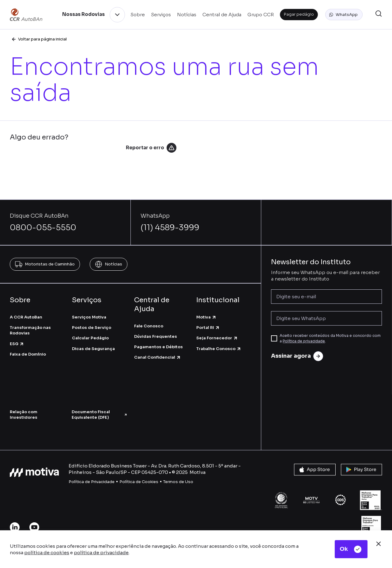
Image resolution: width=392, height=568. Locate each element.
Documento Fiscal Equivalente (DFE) (100, 415)
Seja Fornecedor (217, 338)
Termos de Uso (178, 482)
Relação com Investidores (24, 415)
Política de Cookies (139, 482)
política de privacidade (101, 553)
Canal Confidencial (158, 357)
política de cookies (47, 553)
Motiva (206, 317)
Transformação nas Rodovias (30, 330)
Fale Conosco (149, 326)
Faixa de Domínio (28, 354)
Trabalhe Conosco (219, 349)
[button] (344, 15)
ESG (17, 344)
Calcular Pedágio (90, 338)
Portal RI (208, 328)
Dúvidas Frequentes (156, 336)
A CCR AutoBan (26, 317)
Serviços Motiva (89, 317)
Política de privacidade (304, 341)
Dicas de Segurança (93, 349)
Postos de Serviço (92, 328)
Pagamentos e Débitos (158, 347)
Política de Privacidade (92, 482)
